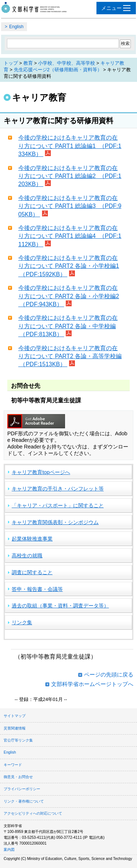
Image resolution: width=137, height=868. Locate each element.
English (16, 27)
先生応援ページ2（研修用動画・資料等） (58, 70)
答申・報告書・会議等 (37, 589)
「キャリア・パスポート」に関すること (58, 505)
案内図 (9, 850)
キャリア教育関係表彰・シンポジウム (55, 522)
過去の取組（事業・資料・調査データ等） (60, 606)
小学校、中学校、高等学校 (66, 63)
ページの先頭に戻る (109, 674)
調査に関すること (32, 572)
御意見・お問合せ (18, 777)
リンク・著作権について (24, 801)
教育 (28, 63)
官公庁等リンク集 (18, 740)
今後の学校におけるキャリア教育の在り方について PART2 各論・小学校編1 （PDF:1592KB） (69, 266)
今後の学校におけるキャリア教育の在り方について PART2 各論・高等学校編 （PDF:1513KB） (70, 356)
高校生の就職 (27, 556)
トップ (11, 63)
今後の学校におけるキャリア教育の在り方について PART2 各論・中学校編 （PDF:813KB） (68, 326)
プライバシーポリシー (22, 789)
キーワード (13, 765)
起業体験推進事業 (32, 539)
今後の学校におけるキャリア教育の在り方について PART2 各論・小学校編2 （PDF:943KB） (69, 296)
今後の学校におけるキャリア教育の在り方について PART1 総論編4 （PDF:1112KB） (70, 236)
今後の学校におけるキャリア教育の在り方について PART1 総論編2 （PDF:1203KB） (70, 176)
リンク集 (22, 622)
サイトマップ (15, 716)
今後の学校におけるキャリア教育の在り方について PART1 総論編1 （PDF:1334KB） (70, 146)
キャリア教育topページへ (41, 472)
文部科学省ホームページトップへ (92, 684)
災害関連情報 (15, 728)
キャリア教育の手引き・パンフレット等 (58, 489)
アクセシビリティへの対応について (33, 813)
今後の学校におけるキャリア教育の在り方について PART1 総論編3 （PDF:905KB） (70, 206)
